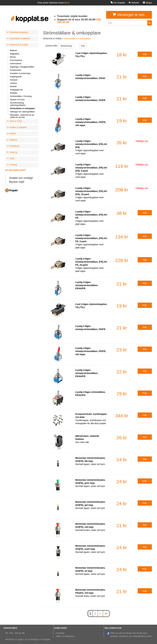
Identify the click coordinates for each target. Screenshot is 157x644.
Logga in (146, 8)
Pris (83, 46)
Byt (67, 3)
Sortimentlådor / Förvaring (21, 96)
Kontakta (60, 633)
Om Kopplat (118, 3)
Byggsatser (15, 54)
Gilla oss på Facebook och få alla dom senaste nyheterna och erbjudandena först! (129, 634)
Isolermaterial (16, 64)
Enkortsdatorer (16, 60)
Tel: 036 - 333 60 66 (15, 633)
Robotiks (14, 93)
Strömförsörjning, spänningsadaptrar (18, 104)
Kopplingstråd (16, 77)
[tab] (22, 33)
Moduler (13, 86)
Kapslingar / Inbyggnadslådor (22, 67)
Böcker (13, 57)
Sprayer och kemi (17, 100)
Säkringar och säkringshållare (22, 112)
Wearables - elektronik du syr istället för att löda (22, 116)
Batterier (13, 50)
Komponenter (16, 70)
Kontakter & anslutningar (20, 73)
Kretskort (14, 80)
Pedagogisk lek (16, 90)
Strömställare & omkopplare (22, 108)
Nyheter (134, 3)
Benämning (66, 46)
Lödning (13, 83)
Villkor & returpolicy (65, 636)
